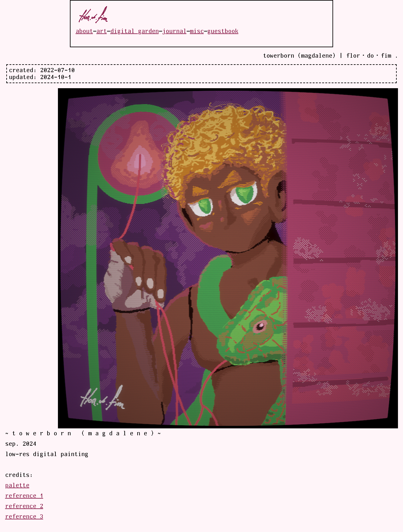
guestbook (223, 31)
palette (17, 485)
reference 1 (24, 496)
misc (197, 31)
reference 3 (24, 517)
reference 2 (24, 506)
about (84, 31)
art (102, 31)
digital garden (134, 31)
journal (174, 31)
